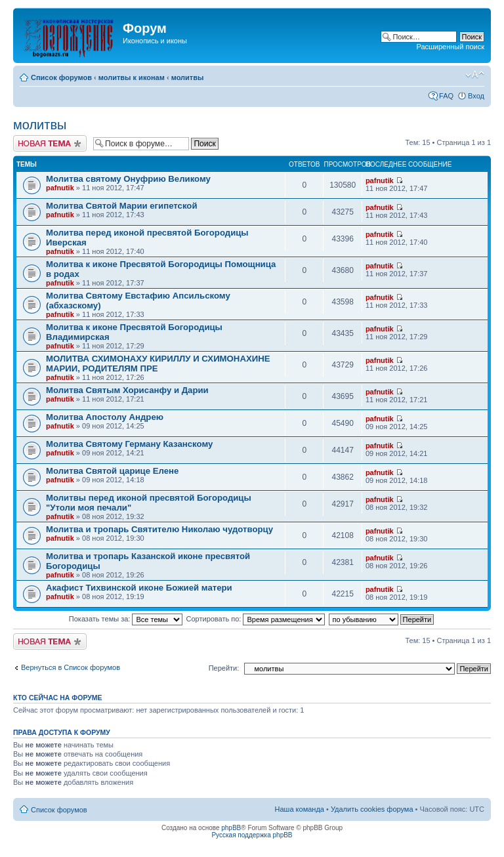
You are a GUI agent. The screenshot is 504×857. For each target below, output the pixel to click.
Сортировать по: (256, 619)
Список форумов (61, 77)
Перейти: (224, 668)
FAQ (446, 96)
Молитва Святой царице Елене (112, 471)
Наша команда (300, 809)
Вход (476, 96)
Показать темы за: (126, 619)
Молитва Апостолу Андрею (105, 417)
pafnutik (60, 188)
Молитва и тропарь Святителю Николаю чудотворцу (159, 529)
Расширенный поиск (450, 47)
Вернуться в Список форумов (71, 667)
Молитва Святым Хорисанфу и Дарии (127, 390)
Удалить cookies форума (372, 809)
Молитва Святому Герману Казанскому (129, 444)
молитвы (188, 77)
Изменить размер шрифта (475, 75)
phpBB (231, 828)
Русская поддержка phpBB (252, 835)
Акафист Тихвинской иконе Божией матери (139, 588)
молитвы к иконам (132, 77)
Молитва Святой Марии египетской (122, 206)
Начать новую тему (50, 143)
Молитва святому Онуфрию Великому (128, 179)
